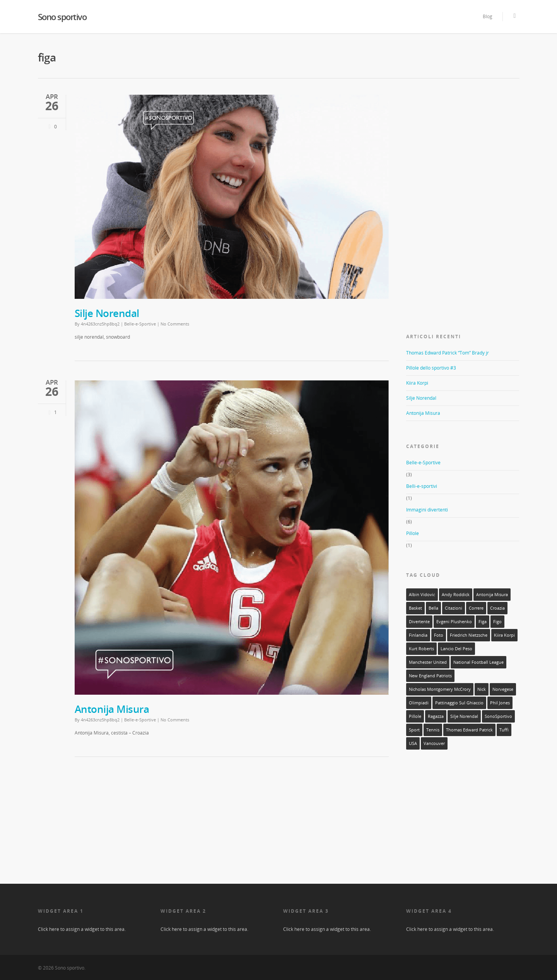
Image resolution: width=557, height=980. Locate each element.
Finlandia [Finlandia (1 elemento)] (418, 635)
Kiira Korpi (417, 383)
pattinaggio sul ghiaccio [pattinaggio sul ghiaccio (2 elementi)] (459, 703)
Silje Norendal (107, 313)
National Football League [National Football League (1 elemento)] (478, 662)
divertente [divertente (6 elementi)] (419, 622)
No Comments (175, 324)
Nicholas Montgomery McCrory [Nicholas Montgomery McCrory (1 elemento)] (440, 689)
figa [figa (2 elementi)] (483, 622)
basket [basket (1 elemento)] (415, 608)
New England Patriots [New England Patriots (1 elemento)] (430, 676)
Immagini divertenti (427, 510)
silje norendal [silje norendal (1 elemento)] (464, 716)
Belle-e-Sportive (140, 324)
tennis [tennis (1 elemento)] (433, 730)
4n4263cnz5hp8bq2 (100, 324)
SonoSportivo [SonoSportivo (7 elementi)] (498, 716)
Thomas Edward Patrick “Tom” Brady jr (448, 353)
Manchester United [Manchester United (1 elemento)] (428, 662)
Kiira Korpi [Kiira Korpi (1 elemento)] (504, 635)
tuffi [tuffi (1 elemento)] (504, 730)
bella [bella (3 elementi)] (433, 608)
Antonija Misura (112, 709)
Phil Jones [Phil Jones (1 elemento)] (500, 703)
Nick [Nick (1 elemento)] (482, 689)
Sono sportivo (62, 17)
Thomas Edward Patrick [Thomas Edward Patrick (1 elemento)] (469, 730)
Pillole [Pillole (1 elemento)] (415, 716)
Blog (488, 16)
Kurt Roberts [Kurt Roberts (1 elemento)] (421, 649)
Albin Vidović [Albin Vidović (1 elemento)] (422, 595)
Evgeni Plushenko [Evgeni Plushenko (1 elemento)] (454, 622)
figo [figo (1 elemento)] (497, 622)
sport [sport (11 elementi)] (414, 730)
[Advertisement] (464, 141)
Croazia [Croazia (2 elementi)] (497, 608)
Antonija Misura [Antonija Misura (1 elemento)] (492, 595)
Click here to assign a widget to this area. (82, 929)
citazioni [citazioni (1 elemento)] (454, 608)
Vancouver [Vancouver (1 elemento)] (434, 743)
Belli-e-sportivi (422, 486)
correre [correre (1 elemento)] (476, 608)
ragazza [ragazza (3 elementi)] (436, 716)
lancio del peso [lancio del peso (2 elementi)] (456, 649)
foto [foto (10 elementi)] (439, 635)
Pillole (413, 533)
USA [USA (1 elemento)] (413, 743)
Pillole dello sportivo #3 (431, 368)
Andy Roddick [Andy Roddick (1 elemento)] (456, 595)
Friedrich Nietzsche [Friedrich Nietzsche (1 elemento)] (469, 635)
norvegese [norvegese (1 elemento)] (503, 689)
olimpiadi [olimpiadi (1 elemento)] (419, 703)
